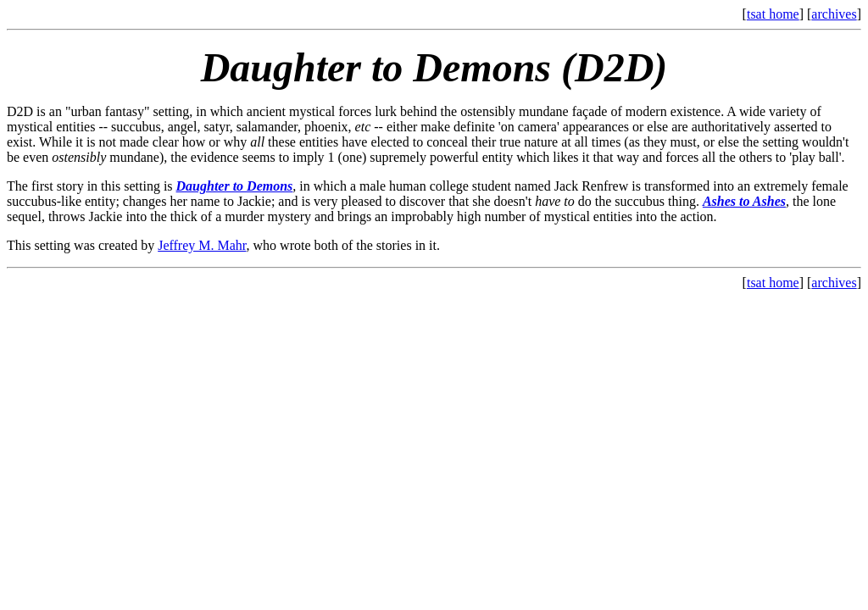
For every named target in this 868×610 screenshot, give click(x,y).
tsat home (773, 14)
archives (834, 14)
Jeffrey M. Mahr (202, 245)
